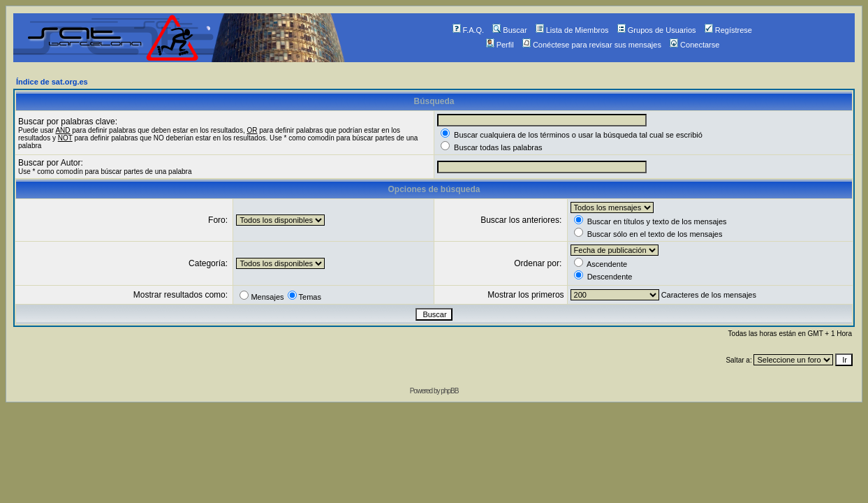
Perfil (500, 45)
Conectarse (694, 45)
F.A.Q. (469, 30)
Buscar (509, 30)
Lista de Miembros (572, 30)
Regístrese (728, 30)
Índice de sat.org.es (52, 82)
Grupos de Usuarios (657, 30)
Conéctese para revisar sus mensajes (592, 45)
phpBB (449, 391)
